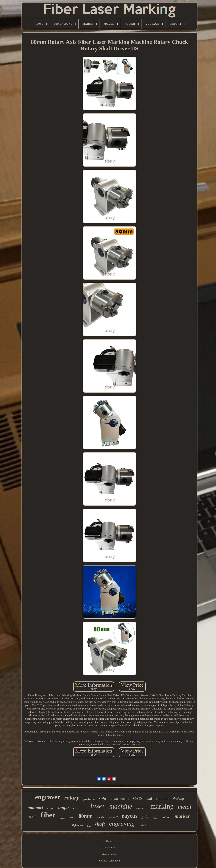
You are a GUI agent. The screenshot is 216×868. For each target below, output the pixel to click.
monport (35, 808)
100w (155, 818)
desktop (178, 799)
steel (33, 817)
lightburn (78, 825)
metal (185, 807)
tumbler (163, 799)
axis (138, 798)
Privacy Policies (109, 854)
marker (182, 816)
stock (62, 818)
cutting (166, 817)
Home (109, 841)
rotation (101, 817)
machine (121, 806)
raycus (130, 816)
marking (162, 806)
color (51, 808)
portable (89, 799)
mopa (63, 807)
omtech (141, 808)
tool (149, 799)
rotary (72, 797)
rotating (80, 809)
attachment (120, 799)
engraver (48, 797)
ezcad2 (114, 817)
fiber (48, 815)
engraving (122, 823)
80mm (86, 816)
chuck (143, 825)
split (103, 798)
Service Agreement (109, 861)
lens (89, 826)
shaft (100, 824)
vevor (72, 817)
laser (98, 806)
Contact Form (109, 847)
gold (145, 817)
